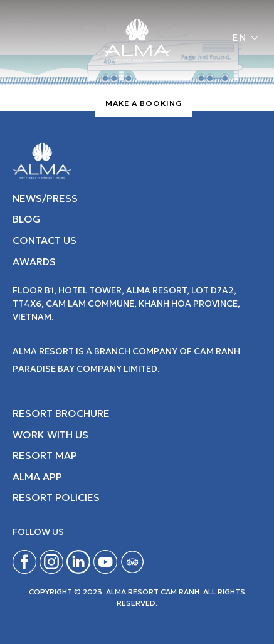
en (240, 38)
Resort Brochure (61, 413)
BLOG (26, 219)
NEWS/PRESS (45, 198)
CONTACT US (45, 240)
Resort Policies (56, 497)
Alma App (37, 477)
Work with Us (50, 435)
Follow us (38, 532)
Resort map (45, 455)
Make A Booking (144, 103)
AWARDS (34, 261)
